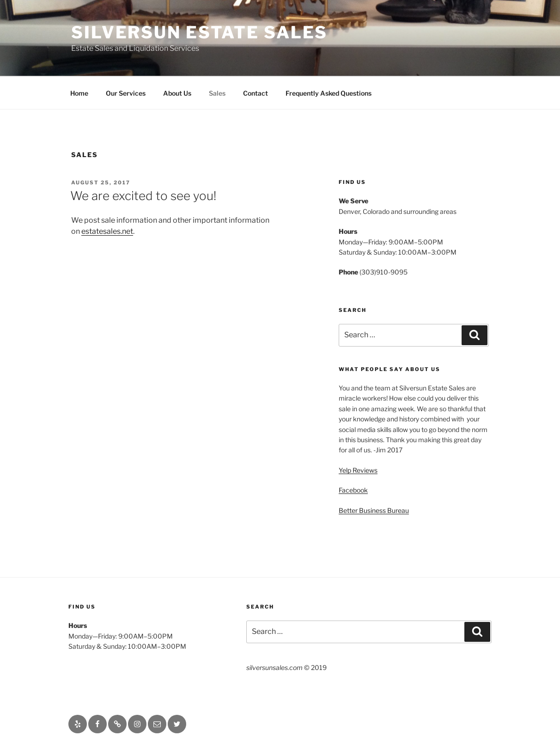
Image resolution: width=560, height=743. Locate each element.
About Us (177, 93)
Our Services (126, 93)
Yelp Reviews (358, 470)
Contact (256, 93)
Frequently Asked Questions (329, 93)
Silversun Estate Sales (199, 32)
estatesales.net (107, 231)
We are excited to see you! (143, 196)
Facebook (353, 490)
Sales (217, 93)
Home (79, 93)
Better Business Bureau (374, 510)
